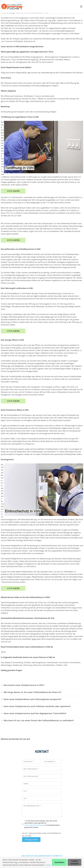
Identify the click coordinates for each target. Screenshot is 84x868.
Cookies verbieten (74, 862)
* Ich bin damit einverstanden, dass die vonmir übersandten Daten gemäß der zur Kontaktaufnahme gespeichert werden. (42, 824)
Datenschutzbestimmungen (34, 825)
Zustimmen (59, 862)
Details (48, 865)
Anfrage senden (31, 840)
